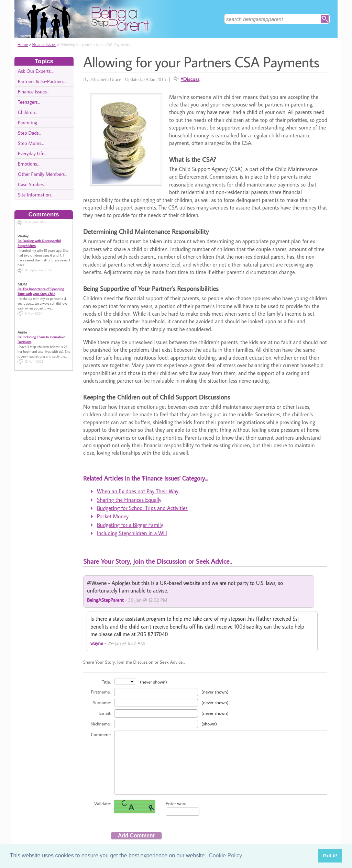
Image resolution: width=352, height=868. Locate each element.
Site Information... (36, 195)
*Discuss (190, 79)
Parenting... (29, 122)
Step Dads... (30, 133)
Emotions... (29, 164)
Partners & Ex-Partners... (42, 81)
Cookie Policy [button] (225, 855)
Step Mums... (31, 143)
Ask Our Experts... (35, 71)
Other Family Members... (42, 174)
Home (23, 44)
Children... (28, 112)
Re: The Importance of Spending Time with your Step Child (41, 285)
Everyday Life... (32, 153)
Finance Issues (44, 44)
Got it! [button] (330, 856)
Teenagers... (29, 102)
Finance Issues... (34, 92)
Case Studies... (32, 184)
